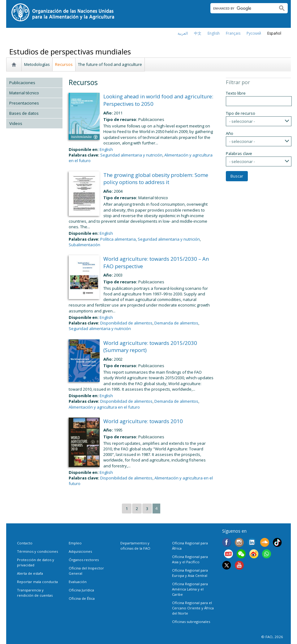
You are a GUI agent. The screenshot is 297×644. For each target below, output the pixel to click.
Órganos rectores (84, 560)
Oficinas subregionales (191, 622)
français (233, 33)
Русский (254, 33)
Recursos (64, 64)
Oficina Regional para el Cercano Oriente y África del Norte (193, 608)
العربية (183, 33)
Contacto (25, 543)
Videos (16, 123)
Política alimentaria (118, 239)
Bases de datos (24, 113)
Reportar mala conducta (37, 582)
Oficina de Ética (82, 598)
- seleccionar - (242, 121)
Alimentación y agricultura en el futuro (104, 407)
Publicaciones (22, 83)
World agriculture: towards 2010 (143, 421)
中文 (198, 33)
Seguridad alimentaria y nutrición (131, 155)
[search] (241, 8)
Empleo (75, 543)
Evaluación (78, 582)
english (214, 33)
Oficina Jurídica (81, 590)
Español (274, 33)
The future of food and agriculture (110, 64)
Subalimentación (84, 245)
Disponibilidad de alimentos (126, 323)
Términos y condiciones (37, 551)
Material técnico (24, 93)
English (106, 149)
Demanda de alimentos (176, 323)
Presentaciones (24, 103)
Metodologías (37, 64)
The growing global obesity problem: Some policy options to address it (156, 179)
